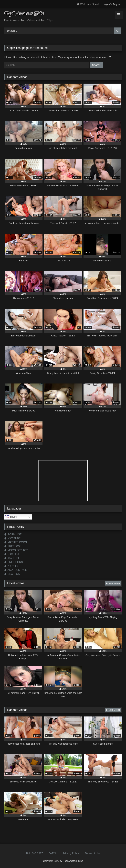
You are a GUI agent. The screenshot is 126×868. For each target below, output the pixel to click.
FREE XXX (12, 546)
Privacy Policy (71, 853)
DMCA (53, 853)
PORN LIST (13, 534)
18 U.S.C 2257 (34, 853)
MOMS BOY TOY (16, 550)
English (12, 517)
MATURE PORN (15, 542)
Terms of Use (93, 853)
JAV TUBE (12, 558)
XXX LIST (12, 554)
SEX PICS (12, 574)
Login (106, 4)
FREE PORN (13, 562)
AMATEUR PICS (15, 570)
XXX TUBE (12, 538)
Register (117, 4)
